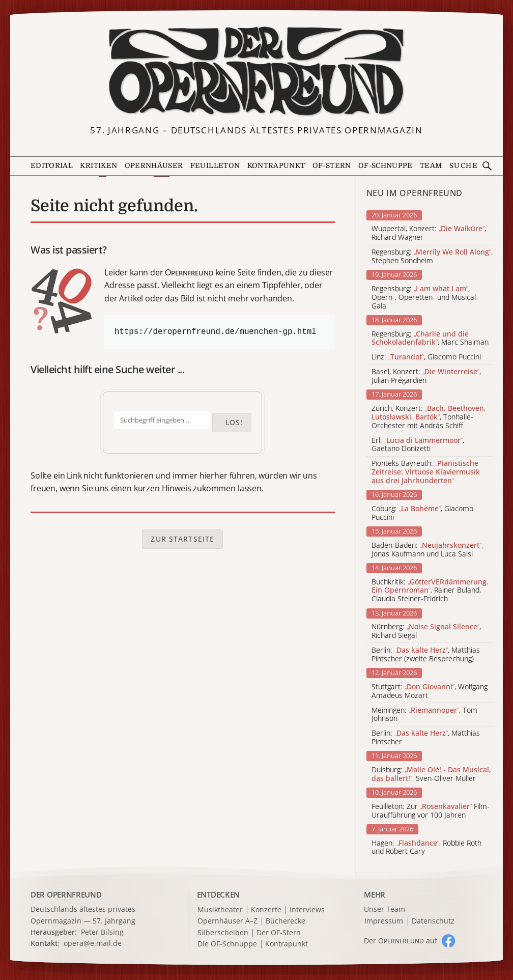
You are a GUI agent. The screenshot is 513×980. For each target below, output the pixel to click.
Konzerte (266, 910)
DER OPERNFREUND (66, 894)
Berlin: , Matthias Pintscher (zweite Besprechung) (426, 655)
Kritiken (98, 166)
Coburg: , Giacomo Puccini (422, 513)
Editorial (52, 166)
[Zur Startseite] (256, 71)
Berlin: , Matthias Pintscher (426, 738)
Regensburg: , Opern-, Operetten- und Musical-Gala (425, 297)
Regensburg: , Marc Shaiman (430, 339)
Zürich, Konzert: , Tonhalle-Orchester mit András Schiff (429, 417)
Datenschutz (433, 921)
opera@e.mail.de (93, 943)
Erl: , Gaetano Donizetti (418, 445)
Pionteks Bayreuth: (426, 472)
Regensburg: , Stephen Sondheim (432, 257)
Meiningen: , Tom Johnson (424, 715)
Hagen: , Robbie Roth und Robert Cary (426, 848)
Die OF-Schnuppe (227, 944)
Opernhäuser (154, 166)
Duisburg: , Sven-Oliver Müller (431, 774)
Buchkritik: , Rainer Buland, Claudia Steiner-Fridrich (430, 591)
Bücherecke (286, 921)
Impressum (384, 921)
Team (431, 166)
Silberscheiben (223, 933)
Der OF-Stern (279, 933)
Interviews (307, 910)
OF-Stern (332, 166)
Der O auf (401, 941)
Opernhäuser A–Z (227, 921)
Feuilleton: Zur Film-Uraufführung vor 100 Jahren (431, 811)
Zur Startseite (182, 539)
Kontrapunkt (276, 166)
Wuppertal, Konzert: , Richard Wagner (429, 233)
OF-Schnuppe (386, 166)
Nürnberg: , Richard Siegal (426, 631)
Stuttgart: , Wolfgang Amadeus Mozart (430, 691)
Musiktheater (220, 910)
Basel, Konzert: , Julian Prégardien (426, 376)
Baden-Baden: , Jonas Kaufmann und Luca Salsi (427, 550)
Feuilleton (215, 166)
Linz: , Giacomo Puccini (426, 357)
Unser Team (384, 909)
